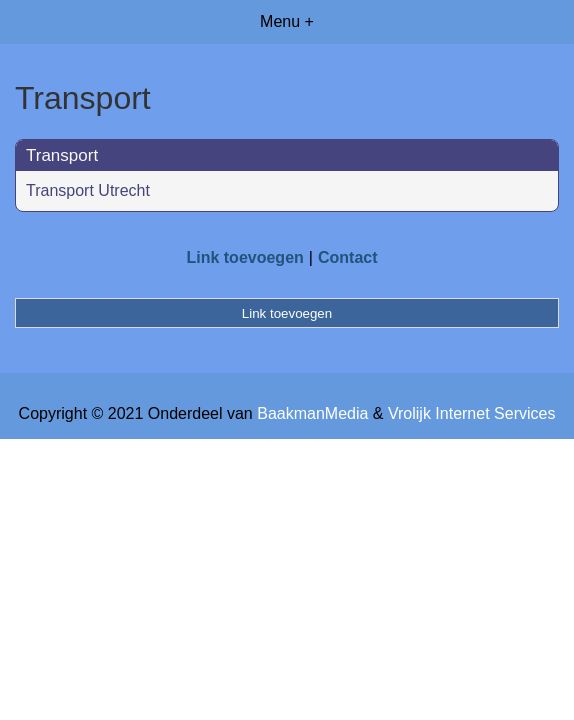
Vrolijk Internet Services (471, 413)
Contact (348, 257)
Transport (62, 155)
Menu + (287, 21)
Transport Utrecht (88, 190)
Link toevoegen (244, 257)
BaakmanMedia (312, 413)
